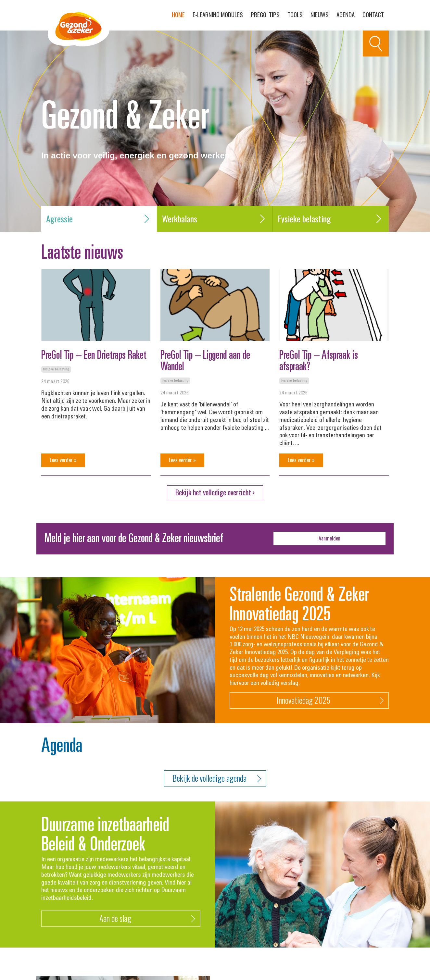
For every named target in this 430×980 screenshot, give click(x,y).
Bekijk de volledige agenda (217, 779)
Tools (295, 14)
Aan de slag (147, 919)
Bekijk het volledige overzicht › (215, 492)
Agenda (346, 14)
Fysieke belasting (331, 219)
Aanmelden (329, 538)
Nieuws (320, 14)
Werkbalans (215, 219)
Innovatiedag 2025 (330, 701)
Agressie (99, 219)
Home (178, 14)
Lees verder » (63, 460)
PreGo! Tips (265, 14)
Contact (373, 14)
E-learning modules (218, 14)
